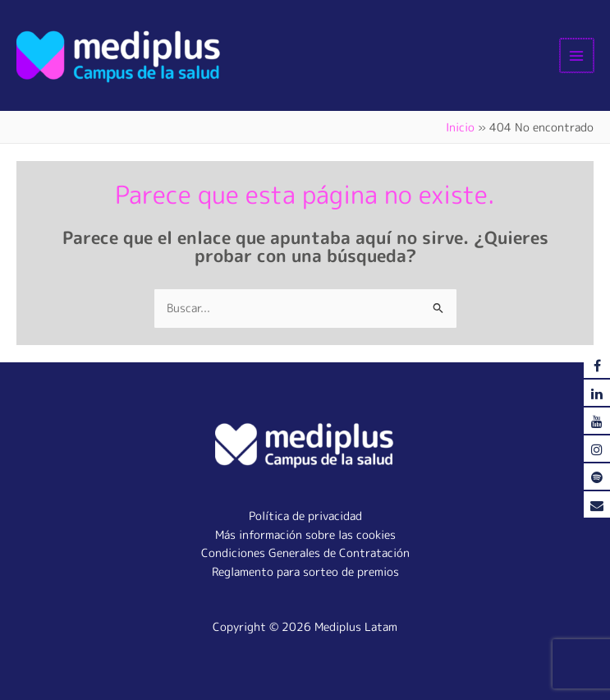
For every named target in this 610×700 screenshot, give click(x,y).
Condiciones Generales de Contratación (305, 553)
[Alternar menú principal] (578, 55)
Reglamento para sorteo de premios (305, 571)
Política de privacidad (305, 516)
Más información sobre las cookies (305, 534)
